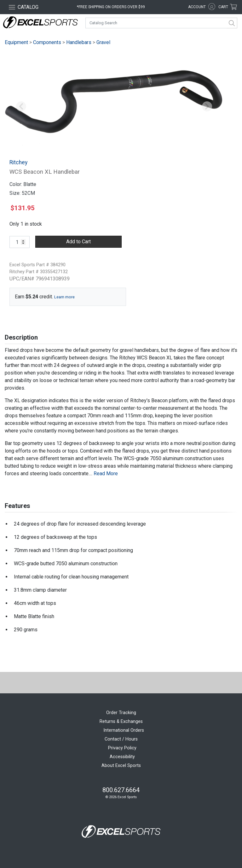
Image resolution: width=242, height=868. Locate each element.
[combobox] (161, 23)
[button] (21, 107)
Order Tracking (121, 713)
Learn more (64, 297)
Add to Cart (78, 242)
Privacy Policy (122, 748)
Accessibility (122, 757)
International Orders (124, 730)
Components (47, 42)
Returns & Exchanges (121, 721)
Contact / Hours (121, 739)
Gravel (103, 42)
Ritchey (18, 162)
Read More (106, 473)
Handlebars (79, 42)
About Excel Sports (121, 766)
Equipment (16, 42)
